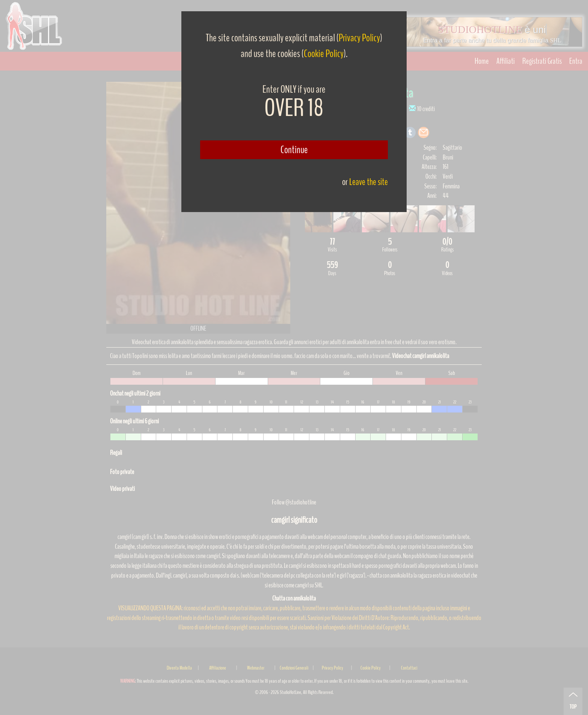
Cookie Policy (324, 54)
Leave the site (369, 182)
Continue (294, 150)
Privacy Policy (359, 38)
